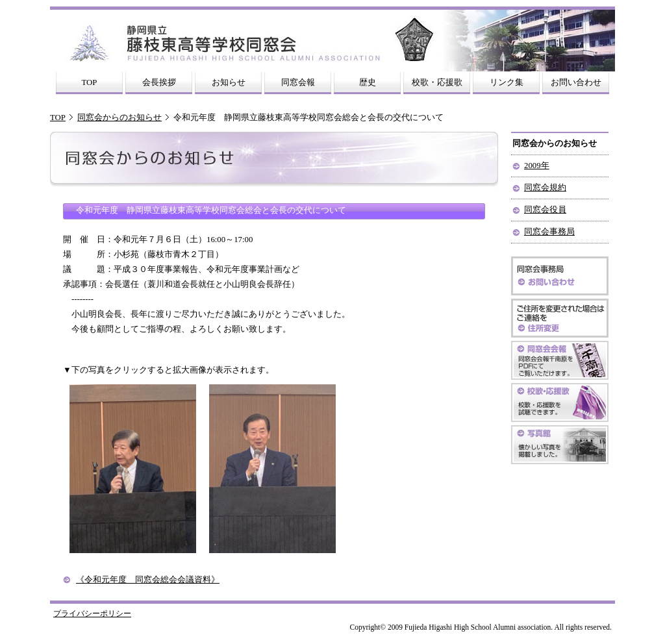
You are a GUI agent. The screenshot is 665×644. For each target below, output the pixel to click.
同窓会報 (298, 82)
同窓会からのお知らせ (119, 118)
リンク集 (507, 82)
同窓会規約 (545, 188)
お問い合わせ (576, 82)
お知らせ (229, 82)
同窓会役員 (545, 210)
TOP (90, 82)
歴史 (368, 82)
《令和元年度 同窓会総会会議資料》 (148, 580)
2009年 (537, 166)
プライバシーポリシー (92, 613)
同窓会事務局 (549, 232)
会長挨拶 (159, 82)
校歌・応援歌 (437, 82)
